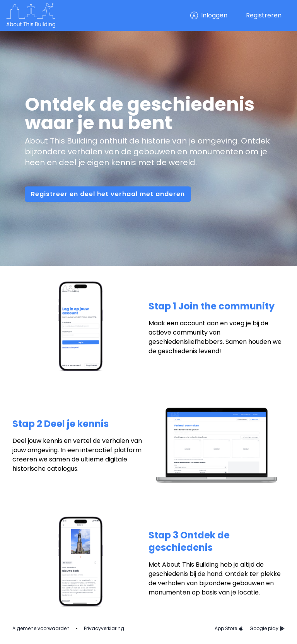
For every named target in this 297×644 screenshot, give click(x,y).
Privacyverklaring (104, 629)
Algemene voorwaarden (41, 629)
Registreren (264, 15)
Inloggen (209, 15)
